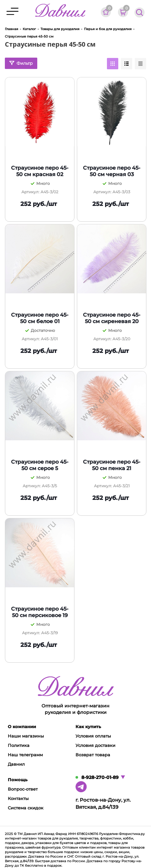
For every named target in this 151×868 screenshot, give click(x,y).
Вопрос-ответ (23, 789)
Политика (19, 745)
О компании (22, 727)
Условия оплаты (93, 736)
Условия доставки (95, 745)
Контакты (18, 798)
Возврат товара (93, 755)
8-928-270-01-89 (100, 777)
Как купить (88, 727)
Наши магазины (26, 736)
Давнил (16, 764)
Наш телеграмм (25, 755)
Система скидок (26, 808)
